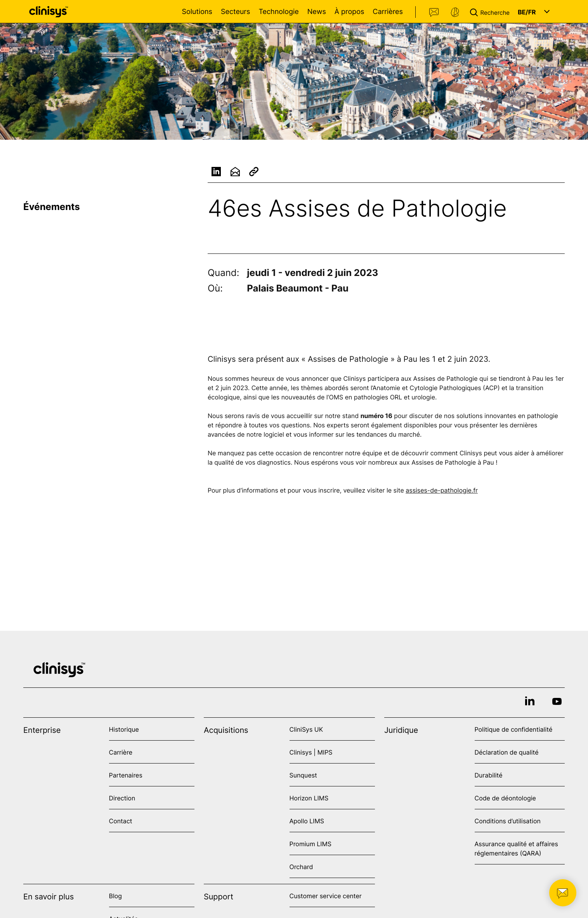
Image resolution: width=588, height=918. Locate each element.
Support (455, 12)
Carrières (388, 12)
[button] (491, 12)
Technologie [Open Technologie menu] (278, 12)
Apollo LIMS (307, 821)
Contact (434, 12)
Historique (124, 729)
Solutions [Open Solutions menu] (197, 12)
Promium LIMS (310, 844)
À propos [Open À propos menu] (349, 12)
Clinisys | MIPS (311, 752)
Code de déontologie (505, 798)
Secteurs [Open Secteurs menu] (236, 12)
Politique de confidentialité (514, 729)
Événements (52, 207)
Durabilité (489, 775)
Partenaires (126, 775)
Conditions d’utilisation (508, 821)
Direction (122, 798)
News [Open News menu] (317, 12)
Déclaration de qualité (507, 752)
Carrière (121, 752)
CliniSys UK (306, 729)
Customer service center (326, 896)
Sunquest (303, 775)
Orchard (301, 867)
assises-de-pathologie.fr (442, 491)
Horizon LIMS (309, 798)
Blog (116, 896)
